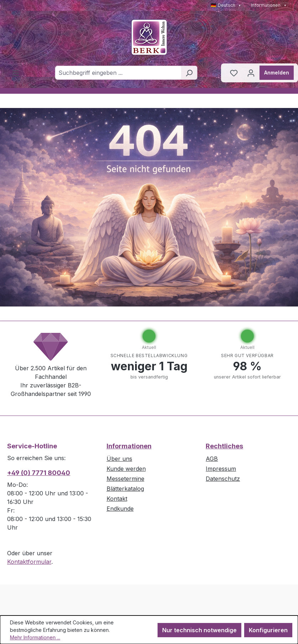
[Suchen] (189, 73)
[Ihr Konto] (251, 73)
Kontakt (117, 499)
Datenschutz (223, 479)
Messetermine (125, 479)
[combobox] (118, 73)
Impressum (221, 469)
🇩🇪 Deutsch (226, 5)
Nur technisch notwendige (199, 630)
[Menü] (16, 73)
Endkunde (120, 509)
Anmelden (277, 73)
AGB (212, 459)
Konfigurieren (268, 630)
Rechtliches (224, 446)
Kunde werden (126, 469)
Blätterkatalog (125, 489)
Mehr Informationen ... (35, 637)
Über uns (119, 459)
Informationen (269, 5)
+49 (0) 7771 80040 (39, 473)
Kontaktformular (29, 562)
